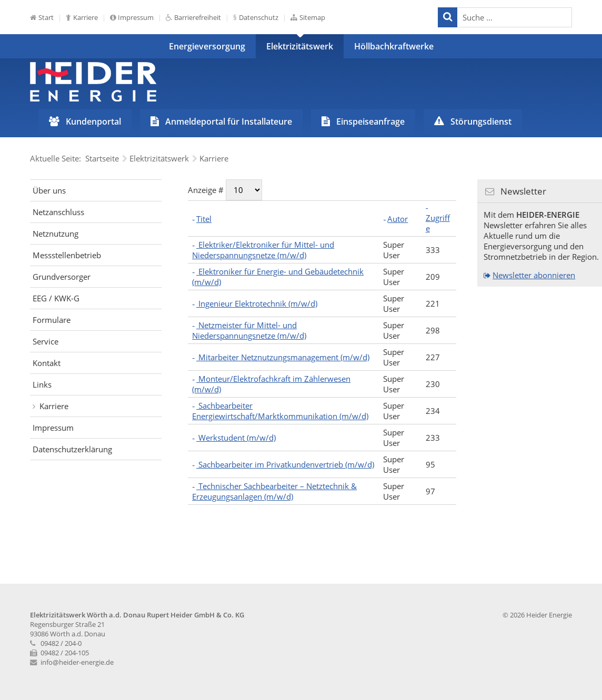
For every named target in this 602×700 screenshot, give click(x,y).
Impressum (136, 17)
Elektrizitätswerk (300, 46)
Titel (204, 219)
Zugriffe (438, 223)
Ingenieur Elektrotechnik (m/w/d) (257, 303)
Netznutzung (56, 234)
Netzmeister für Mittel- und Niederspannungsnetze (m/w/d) (249, 330)
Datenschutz (259, 17)
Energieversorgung (207, 46)
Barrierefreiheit (198, 17)
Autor (398, 219)
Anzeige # (207, 190)
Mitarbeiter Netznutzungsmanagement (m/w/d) (283, 357)
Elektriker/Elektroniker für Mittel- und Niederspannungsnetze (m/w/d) (263, 250)
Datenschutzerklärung (72, 449)
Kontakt (47, 363)
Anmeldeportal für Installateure (229, 121)
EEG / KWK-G (56, 298)
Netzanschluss (58, 212)
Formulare (52, 320)
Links (42, 384)
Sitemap (312, 17)
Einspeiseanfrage (370, 121)
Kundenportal (93, 121)
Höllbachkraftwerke (394, 46)
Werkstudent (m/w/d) (236, 438)
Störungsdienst (481, 121)
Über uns (49, 190)
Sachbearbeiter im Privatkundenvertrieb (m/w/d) (285, 464)
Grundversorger (62, 277)
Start (46, 17)
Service (46, 341)
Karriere (86, 17)
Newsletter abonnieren (534, 275)
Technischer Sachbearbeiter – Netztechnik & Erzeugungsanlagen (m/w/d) (274, 491)
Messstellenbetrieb (67, 255)
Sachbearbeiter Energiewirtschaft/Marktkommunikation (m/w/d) (280, 411)
